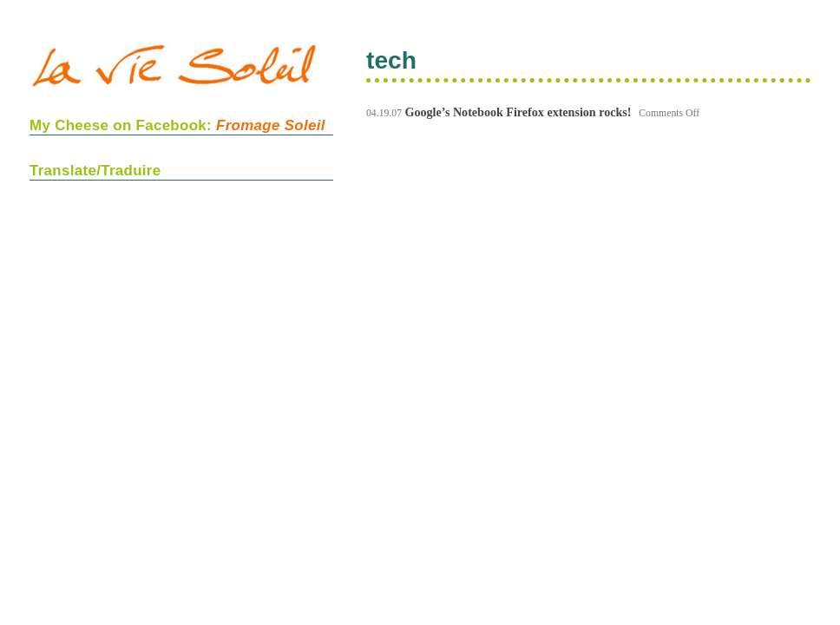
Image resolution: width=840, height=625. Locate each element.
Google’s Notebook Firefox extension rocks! (518, 112)
